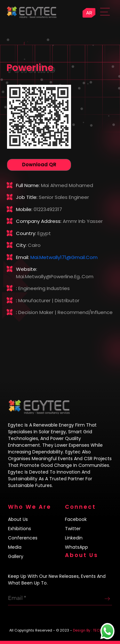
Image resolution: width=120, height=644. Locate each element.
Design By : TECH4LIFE (92, 630)
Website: (27, 269)
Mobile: (24, 209)
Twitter (73, 529)
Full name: (28, 185)
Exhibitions (20, 529)
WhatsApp (76, 547)
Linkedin (74, 538)
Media (15, 547)
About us (18, 519)
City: (21, 245)
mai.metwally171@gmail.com (64, 257)
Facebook (76, 519)
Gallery (16, 556)
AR (89, 13)
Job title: (27, 197)
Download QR (39, 165)
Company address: (39, 221)
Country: (26, 233)
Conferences (23, 538)
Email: (23, 257)
